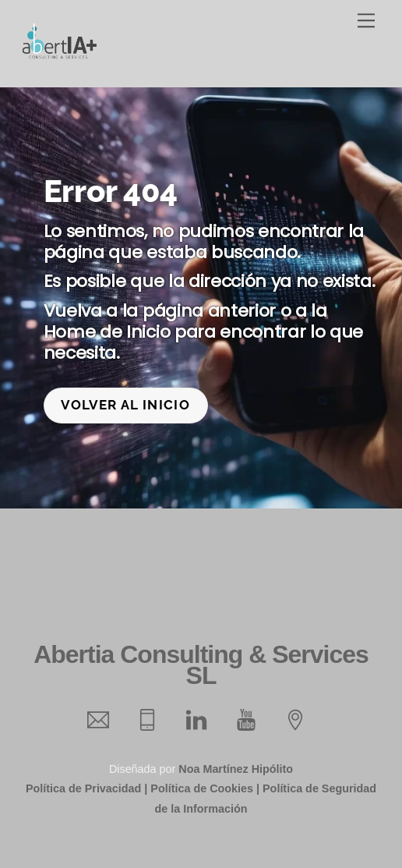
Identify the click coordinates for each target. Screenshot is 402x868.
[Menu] (366, 21)
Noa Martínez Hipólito (236, 769)
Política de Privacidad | (86, 788)
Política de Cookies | (205, 788)
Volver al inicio (125, 405)
